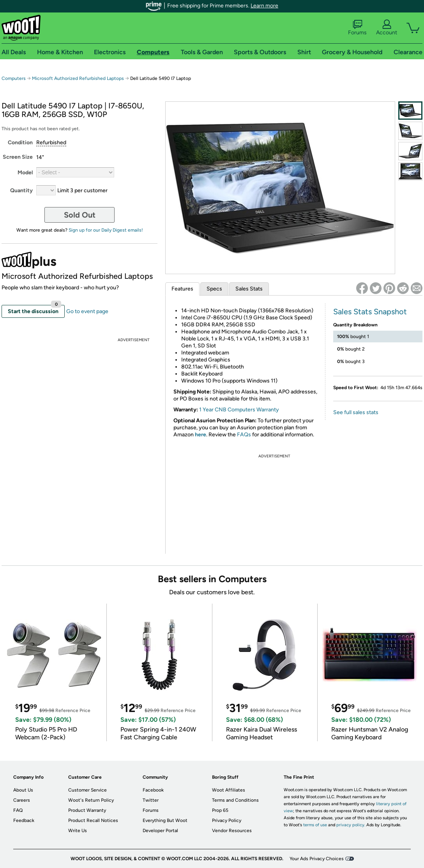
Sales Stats (249, 289)
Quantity (21, 190)
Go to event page (87, 311)
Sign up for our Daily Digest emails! (106, 230)
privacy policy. (351, 825)
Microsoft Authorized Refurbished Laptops (78, 78)
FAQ (18, 810)
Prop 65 (220, 810)
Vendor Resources (232, 831)
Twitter (151, 800)
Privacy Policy (227, 820)
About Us (23, 790)
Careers (22, 800)
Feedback (24, 820)
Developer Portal (160, 831)
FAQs (244, 435)
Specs (214, 289)
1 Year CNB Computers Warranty (239, 410)
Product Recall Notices (93, 820)
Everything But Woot (165, 820)
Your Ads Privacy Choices (317, 859)
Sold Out (80, 215)
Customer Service (87, 790)
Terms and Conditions (235, 800)
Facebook (153, 790)
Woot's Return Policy (91, 800)
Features (182, 289)
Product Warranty (87, 810)
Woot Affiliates (229, 790)
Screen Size (18, 157)
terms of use (315, 825)
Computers (14, 78)
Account (387, 28)
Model (25, 173)
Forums (357, 28)
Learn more (264, 6)
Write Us (78, 831)
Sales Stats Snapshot (370, 312)
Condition (20, 143)
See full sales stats (356, 412)
